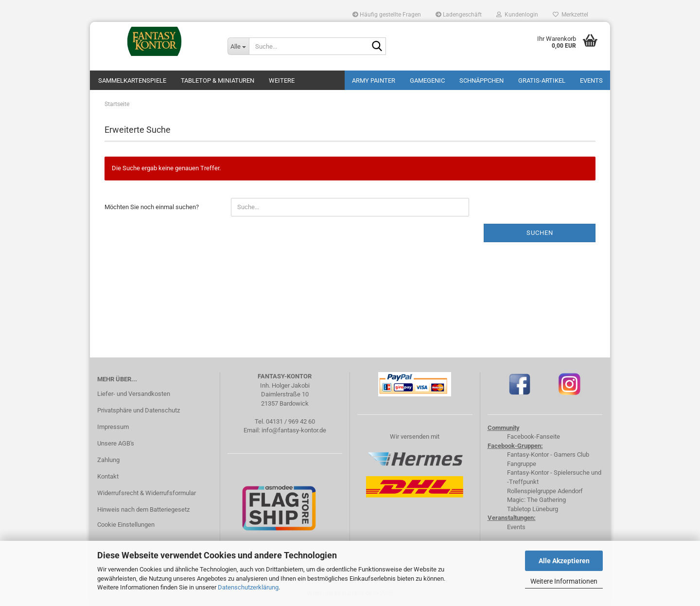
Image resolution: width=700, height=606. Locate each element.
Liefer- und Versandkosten (134, 394)
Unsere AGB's (116, 443)
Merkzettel (570, 15)
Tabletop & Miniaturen (218, 80)
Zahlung (108, 460)
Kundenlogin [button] (517, 15)
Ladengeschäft (459, 15)
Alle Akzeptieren (564, 561)
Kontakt (108, 476)
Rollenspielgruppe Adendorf (545, 491)
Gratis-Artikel (542, 80)
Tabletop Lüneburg (533, 509)
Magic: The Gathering (536, 500)
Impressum (113, 427)
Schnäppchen (481, 80)
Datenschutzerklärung (248, 587)
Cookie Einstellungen (126, 525)
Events (591, 80)
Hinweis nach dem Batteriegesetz (143, 509)
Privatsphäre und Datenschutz (139, 410)
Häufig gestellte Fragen (387, 15)
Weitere (282, 80)
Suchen (540, 233)
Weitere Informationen (564, 581)
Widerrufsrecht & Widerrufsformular (147, 493)
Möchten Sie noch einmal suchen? (152, 207)
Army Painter (374, 80)
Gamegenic (427, 80)
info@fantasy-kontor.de (294, 430)
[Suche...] (238, 46)
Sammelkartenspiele (132, 80)
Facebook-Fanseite (534, 437)
